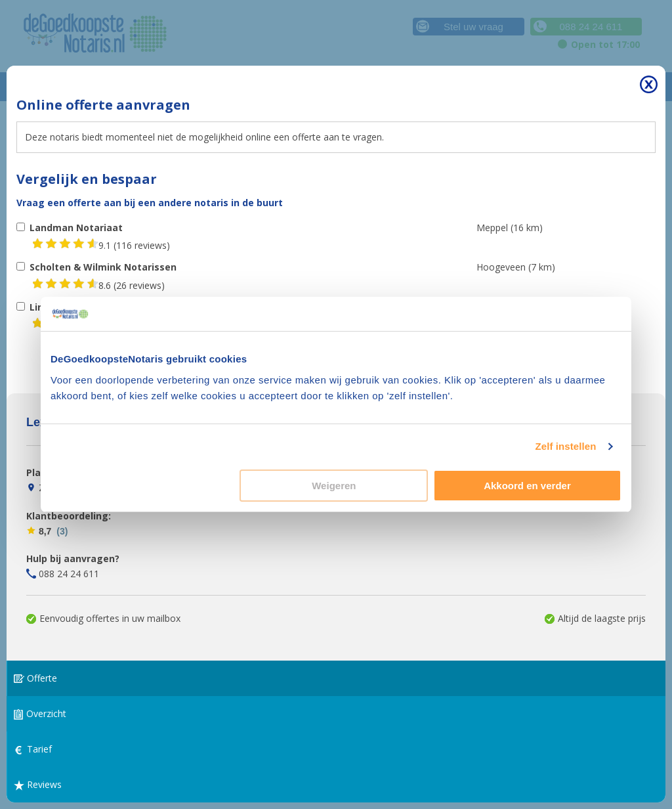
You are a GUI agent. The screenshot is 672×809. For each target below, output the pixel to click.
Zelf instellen (565, 446)
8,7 (47, 531)
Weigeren (334, 486)
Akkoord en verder (527, 486)
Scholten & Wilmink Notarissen (103, 267)
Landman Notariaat (76, 228)
